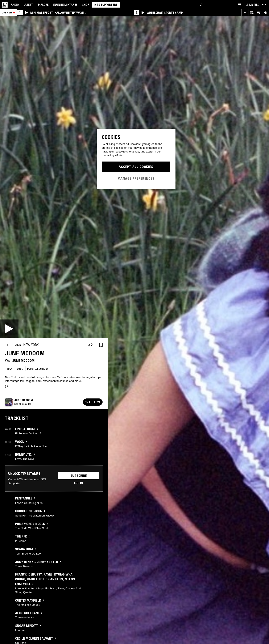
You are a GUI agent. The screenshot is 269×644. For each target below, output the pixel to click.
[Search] (201, 5)
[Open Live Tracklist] (259, 13)
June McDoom (23, 360)
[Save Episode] (101, 345)
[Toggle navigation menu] (264, 5)
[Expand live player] (245, 13)
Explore (43, 5)
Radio (15, 5)
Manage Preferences (136, 178)
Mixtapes (65, 5)
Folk (10, 369)
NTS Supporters (106, 5)
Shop (86, 5)
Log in (79, 483)
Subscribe (79, 476)
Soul (20, 369)
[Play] (9, 329)
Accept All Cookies (136, 167)
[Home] (5, 5)
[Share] (91, 345)
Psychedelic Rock (38, 369)
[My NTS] (252, 5)
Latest (28, 5)
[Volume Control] (266, 13)
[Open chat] (239, 4)
